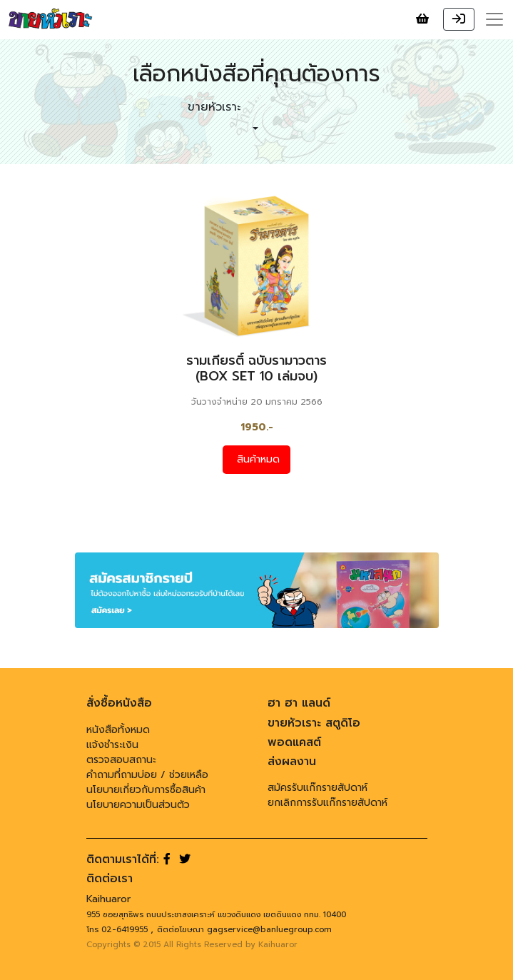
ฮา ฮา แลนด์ (299, 703)
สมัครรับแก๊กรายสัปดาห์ (318, 788)
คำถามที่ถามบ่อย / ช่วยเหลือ (147, 775)
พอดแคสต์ (294, 742)
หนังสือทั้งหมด (118, 730)
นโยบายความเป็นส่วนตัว (138, 805)
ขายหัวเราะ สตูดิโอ (314, 723)
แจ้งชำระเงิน (112, 745)
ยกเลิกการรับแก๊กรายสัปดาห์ (327, 803)
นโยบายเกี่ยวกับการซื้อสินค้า (146, 790)
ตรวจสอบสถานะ (121, 760)
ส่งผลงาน (292, 762)
